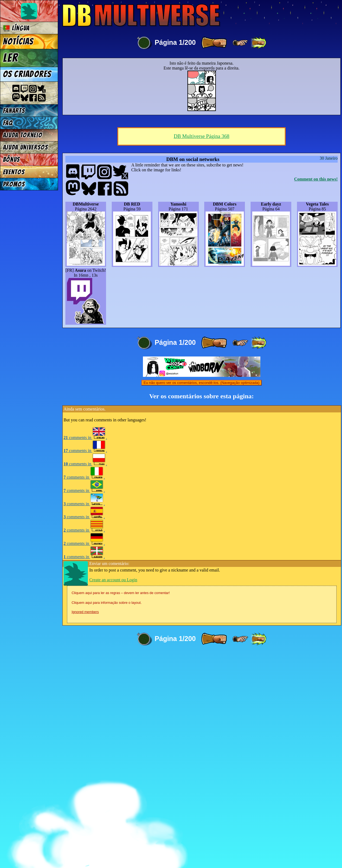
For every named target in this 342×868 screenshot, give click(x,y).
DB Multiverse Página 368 (201, 350)
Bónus (12, 160)
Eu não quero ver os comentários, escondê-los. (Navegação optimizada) (201, 597)
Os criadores (27, 74)
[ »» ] (258, 43)
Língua (16, 28)
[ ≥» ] (240, 43)
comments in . (85, 651)
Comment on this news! (316, 393)
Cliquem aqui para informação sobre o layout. (107, 817)
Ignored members (85, 826)
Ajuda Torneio (23, 135)
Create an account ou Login (113, 794)
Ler (11, 58)
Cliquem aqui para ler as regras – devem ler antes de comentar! (121, 807)
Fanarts (14, 111)
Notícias (18, 42)
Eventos (14, 172)
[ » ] (214, 43)
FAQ (8, 123)
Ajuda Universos (26, 147)
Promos (14, 184)
